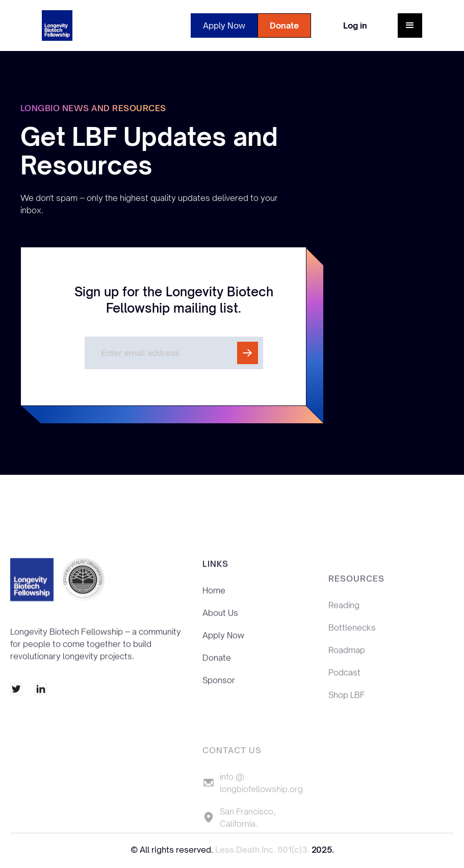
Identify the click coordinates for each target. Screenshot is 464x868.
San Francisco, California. (248, 832)
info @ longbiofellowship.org (261, 797)
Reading (344, 615)
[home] (57, 25)
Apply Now (224, 25)
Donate (284, 25)
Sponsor (219, 685)
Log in (355, 25)
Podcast (344, 682)
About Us (220, 618)
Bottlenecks (352, 637)
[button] (410, 25)
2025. (323, 850)
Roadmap (347, 660)
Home (214, 595)
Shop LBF (347, 705)
